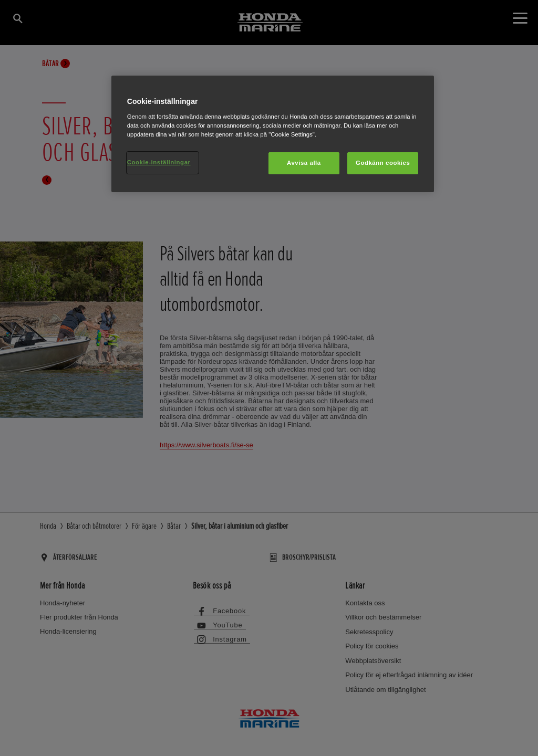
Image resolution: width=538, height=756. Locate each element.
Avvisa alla (304, 163)
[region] (273, 134)
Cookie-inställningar (159, 162)
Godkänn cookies (383, 163)
